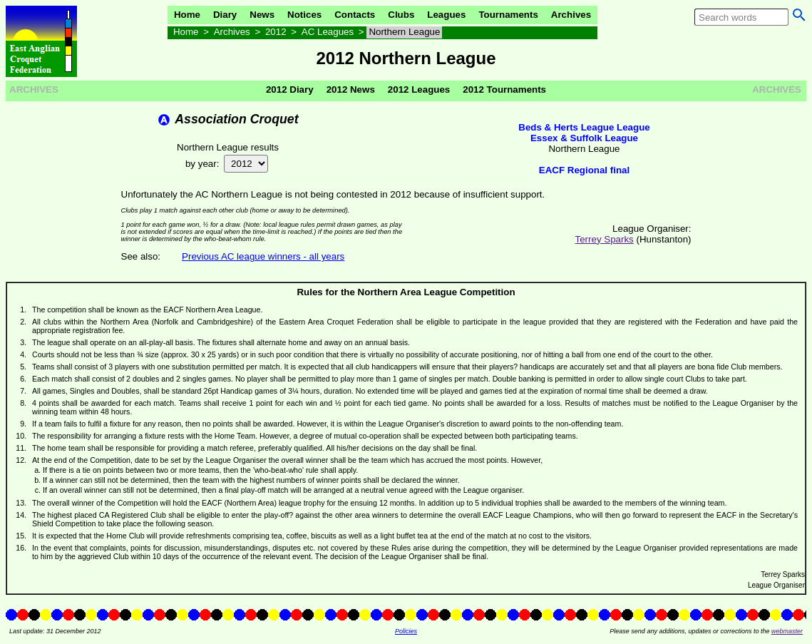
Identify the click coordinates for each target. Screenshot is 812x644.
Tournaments (508, 15)
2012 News (351, 90)
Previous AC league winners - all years (263, 256)
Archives (571, 15)
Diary (225, 15)
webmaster (787, 631)
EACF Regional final (584, 170)
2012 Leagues (419, 90)
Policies (406, 631)
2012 (276, 32)
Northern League (404, 32)
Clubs (401, 15)
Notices (304, 15)
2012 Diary (290, 90)
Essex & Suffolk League (584, 138)
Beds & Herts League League (584, 127)
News (262, 15)
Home (187, 15)
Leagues (446, 15)
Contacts (355, 15)
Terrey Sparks (605, 239)
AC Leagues (328, 32)
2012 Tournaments (504, 90)
